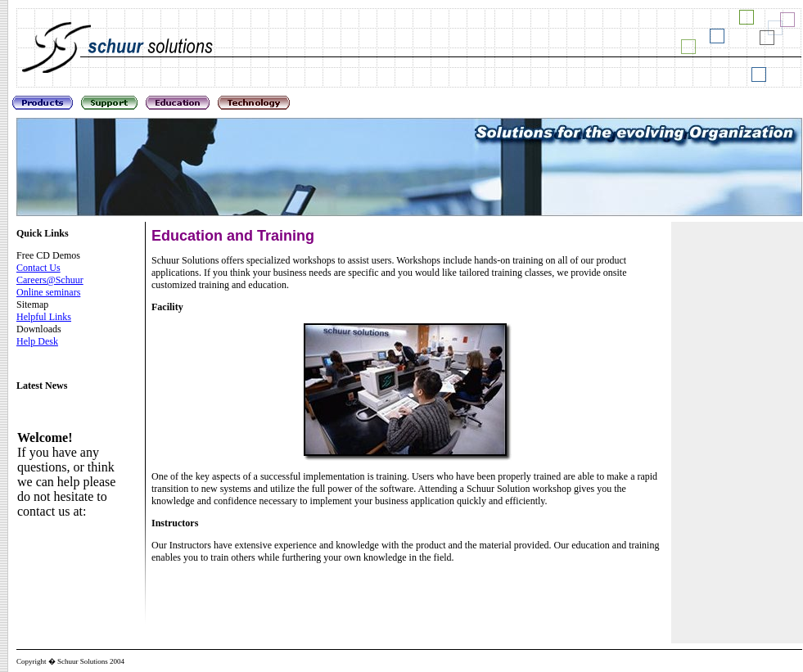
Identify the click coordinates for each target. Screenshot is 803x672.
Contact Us (38, 268)
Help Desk (37, 341)
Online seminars (48, 292)
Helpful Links (44, 317)
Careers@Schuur (50, 280)
